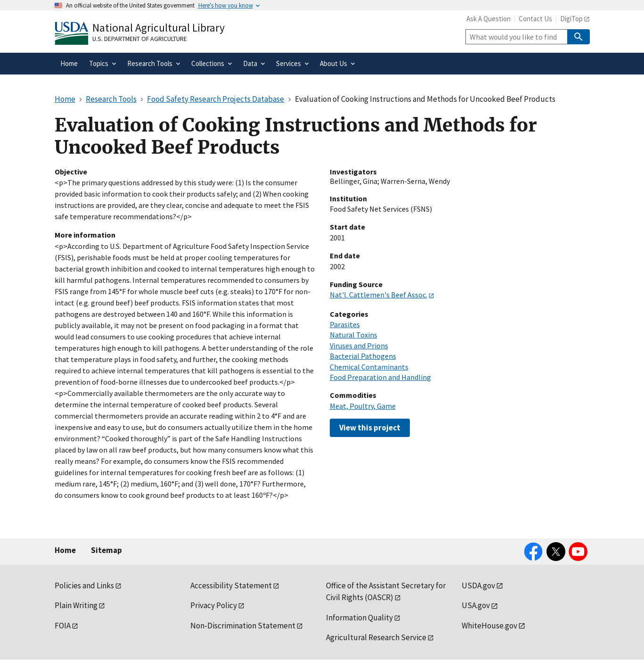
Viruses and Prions (359, 346)
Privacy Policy (214, 605)
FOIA (63, 626)
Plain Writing (76, 605)
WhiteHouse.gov (489, 626)
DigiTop (571, 19)
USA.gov (476, 605)
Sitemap (106, 550)
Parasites (345, 324)
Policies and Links (84, 586)
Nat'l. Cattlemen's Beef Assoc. (379, 295)
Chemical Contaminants (369, 367)
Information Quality (359, 618)
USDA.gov (478, 586)
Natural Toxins (354, 335)
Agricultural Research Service (376, 637)
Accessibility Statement (231, 586)
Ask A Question (489, 19)
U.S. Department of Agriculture (140, 39)
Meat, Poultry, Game (363, 406)
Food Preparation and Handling (380, 377)
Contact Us (535, 19)
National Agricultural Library (159, 28)
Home (65, 550)
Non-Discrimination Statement (243, 626)
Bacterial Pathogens (363, 356)
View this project (370, 428)
